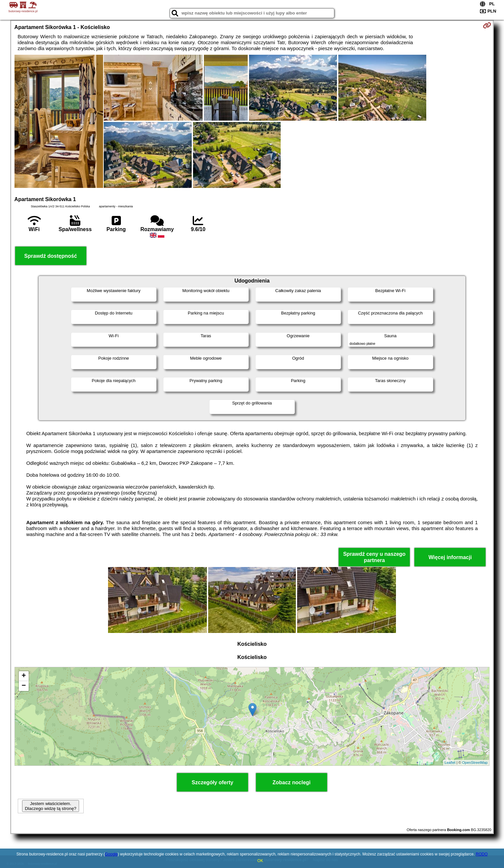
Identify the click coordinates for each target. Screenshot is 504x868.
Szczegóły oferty (212, 782)
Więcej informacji (450, 557)
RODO (482, 854)
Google (111, 854)
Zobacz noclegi (292, 782)
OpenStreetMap (475, 763)
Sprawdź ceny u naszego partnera (374, 557)
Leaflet (450, 763)
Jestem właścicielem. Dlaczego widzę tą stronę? (50, 806)
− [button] (24, 686)
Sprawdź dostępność (51, 256)
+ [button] (24, 676)
